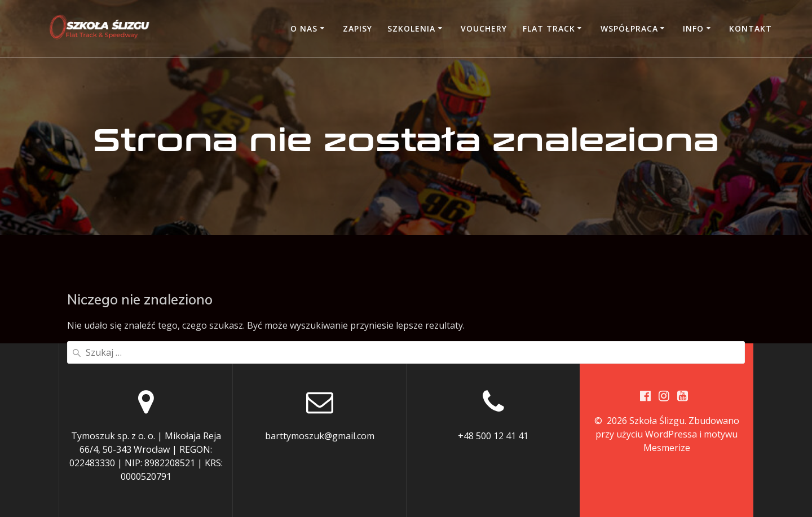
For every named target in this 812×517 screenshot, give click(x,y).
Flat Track (549, 28)
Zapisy (358, 28)
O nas (304, 28)
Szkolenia (411, 28)
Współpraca (629, 28)
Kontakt (751, 28)
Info (693, 28)
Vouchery (484, 28)
